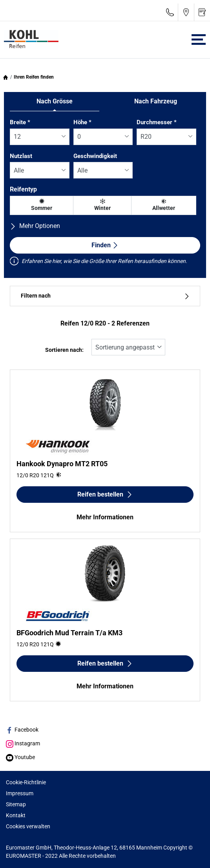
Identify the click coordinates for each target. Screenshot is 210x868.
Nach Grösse (55, 101)
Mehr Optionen (35, 226)
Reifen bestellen (105, 494)
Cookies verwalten (28, 826)
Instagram (23, 743)
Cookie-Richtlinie (26, 782)
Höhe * (82, 122)
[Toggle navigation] (199, 40)
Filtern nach (105, 296)
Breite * (20, 122)
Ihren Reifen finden (34, 77)
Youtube (20, 757)
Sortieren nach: (64, 350)
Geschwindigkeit (95, 156)
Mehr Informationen (105, 517)
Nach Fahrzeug (156, 101)
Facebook (22, 730)
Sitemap (16, 804)
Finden (105, 245)
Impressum (20, 793)
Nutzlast (21, 156)
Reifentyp (23, 189)
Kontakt (16, 815)
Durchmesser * (157, 122)
